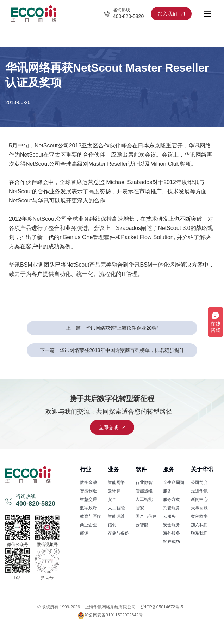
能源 (84, 533)
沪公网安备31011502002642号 (110, 615)
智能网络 (116, 482)
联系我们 (199, 533)
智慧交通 (88, 499)
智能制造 (88, 491)
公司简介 (199, 482)
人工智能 (116, 508)
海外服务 (172, 533)
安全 (112, 499)
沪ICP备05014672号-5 (162, 607)
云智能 (142, 525)
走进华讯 (199, 491)
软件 (141, 469)
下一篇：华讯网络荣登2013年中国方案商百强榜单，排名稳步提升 (112, 350)
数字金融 (88, 482)
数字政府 (88, 508)
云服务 (169, 516)
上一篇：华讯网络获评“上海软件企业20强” (112, 328)
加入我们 (199, 525)
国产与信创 (146, 516)
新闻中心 (199, 499)
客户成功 (172, 542)
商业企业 (88, 525)
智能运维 (116, 516)
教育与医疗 (91, 516)
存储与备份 (118, 533)
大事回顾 (199, 508)
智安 (140, 508)
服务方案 (172, 499)
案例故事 (199, 516)
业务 (113, 469)
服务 (169, 469)
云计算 (114, 491)
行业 (86, 469)
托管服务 (172, 508)
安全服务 (172, 525)
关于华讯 (202, 469)
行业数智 (144, 482)
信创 (112, 525)
